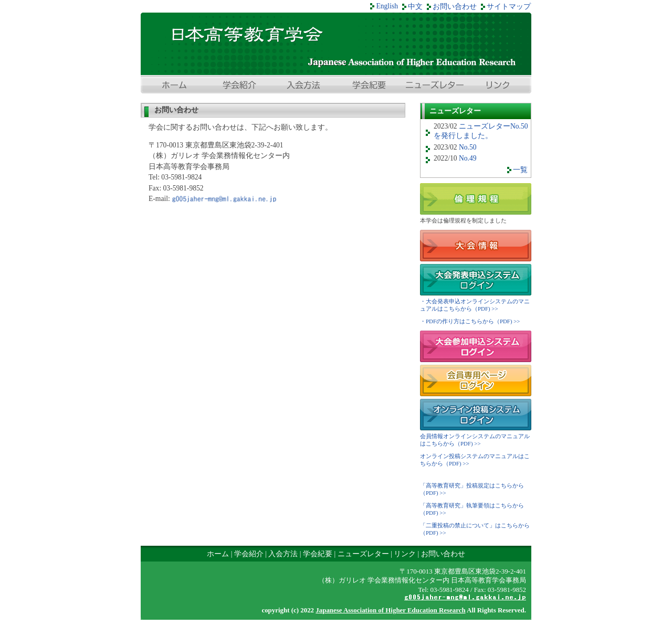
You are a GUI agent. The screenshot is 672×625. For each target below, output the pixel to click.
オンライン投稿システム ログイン (476, 415)
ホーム (173, 86)
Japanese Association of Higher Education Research (390, 610)
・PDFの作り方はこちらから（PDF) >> (470, 321)
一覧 (520, 170)
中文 (415, 7)
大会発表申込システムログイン (476, 280)
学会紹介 (238, 86)
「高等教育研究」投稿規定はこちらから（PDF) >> (472, 489)
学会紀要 (369, 86)
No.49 (468, 158)
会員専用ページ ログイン (476, 380)
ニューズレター (434, 86)
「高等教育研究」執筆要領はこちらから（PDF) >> (472, 509)
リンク (499, 86)
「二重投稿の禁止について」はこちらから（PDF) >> (475, 529)
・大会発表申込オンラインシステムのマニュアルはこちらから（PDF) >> (475, 305)
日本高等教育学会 (336, 44)
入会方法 (303, 86)
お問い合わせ (455, 7)
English (387, 6)
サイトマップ (509, 7)
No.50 (468, 147)
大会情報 (476, 246)
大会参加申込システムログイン (476, 346)
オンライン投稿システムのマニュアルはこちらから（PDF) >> (475, 460)
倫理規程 (476, 199)
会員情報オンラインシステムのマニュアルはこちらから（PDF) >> (475, 440)
